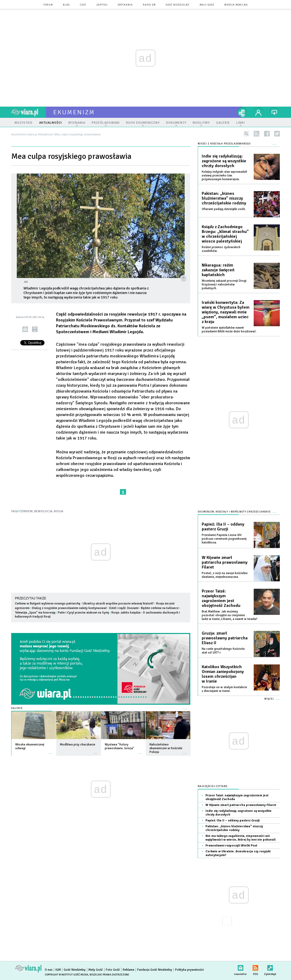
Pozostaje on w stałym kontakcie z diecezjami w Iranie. (224, 689)
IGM (58, 970)
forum (48, 5)
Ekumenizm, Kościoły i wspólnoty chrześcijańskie (234, 512)
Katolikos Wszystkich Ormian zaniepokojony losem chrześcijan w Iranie (223, 674)
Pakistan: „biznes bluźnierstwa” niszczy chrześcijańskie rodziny (224, 198)
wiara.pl (29, 112)
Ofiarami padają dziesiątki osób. (224, 209)
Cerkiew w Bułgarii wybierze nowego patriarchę (48, 604)
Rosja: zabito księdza (126, 613)
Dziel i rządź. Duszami (124, 608)
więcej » (50, 751)
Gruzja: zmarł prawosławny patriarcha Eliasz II (225, 638)
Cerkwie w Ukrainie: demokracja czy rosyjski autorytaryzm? (238, 853)
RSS (255, 967)
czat (83, 5)
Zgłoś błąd (270, 967)
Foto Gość (113, 970)
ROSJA (59, 511)
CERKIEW (26, 511)
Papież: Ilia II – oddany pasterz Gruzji (223, 527)
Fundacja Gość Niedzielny (155, 970)
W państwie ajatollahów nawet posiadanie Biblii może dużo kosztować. (229, 330)
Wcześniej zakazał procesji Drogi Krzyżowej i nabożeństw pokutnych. (224, 285)
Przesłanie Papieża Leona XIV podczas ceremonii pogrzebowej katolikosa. (224, 539)
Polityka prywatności (189, 970)
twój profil (258, 112)
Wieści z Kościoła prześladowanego (224, 144)
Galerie (17, 708)
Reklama (129, 970)
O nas (49, 970)
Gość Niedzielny (178, 5)
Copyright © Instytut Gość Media (66, 975)
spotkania (125, 5)
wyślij (25, 329)
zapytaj (102, 5)
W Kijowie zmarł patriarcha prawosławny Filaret (225, 562)
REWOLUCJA (43, 511)
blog (66, 5)
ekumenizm (74, 112)
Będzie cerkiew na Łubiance (160, 608)
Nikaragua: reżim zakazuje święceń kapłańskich (218, 270)
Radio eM (149, 5)
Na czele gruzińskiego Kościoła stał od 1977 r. (223, 651)
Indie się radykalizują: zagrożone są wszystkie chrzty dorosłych (224, 161)
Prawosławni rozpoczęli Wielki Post (231, 846)
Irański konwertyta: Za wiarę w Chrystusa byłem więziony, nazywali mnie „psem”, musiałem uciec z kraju (226, 312)
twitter (277, 134)
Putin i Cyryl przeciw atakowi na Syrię (84, 613)
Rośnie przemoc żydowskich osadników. (221, 249)
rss (256, 134)
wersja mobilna (236, 5)
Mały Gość (207, 5)
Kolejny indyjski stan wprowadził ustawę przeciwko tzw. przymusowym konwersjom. (224, 176)
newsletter (240, 967)
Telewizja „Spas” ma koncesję (35, 613)
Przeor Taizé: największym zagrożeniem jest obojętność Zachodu (221, 598)
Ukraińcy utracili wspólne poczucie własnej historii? (118, 604)
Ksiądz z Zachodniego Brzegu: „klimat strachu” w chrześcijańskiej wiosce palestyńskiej (225, 234)
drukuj (35, 329)
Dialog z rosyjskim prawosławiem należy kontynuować (69, 608)
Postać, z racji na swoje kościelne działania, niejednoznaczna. (225, 575)
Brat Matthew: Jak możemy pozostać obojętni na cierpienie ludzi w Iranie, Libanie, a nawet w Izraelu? (230, 615)
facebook (267, 134)
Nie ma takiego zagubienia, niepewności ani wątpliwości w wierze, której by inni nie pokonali (241, 838)
